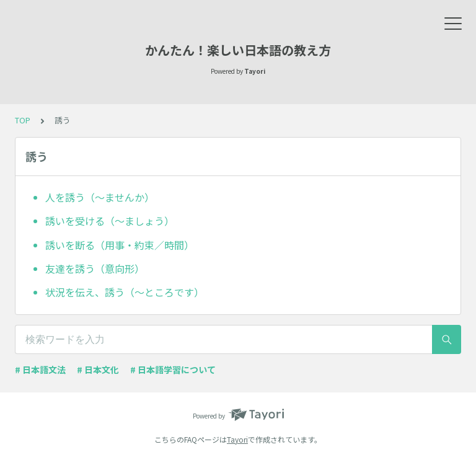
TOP (23, 120)
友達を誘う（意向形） (95, 268)
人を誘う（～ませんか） (100, 197)
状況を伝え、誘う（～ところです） (125, 292)
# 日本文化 (98, 370)
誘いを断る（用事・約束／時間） (120, 245)
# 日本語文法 (40, 370)
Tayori (237, 439)
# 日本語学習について (173, 370)
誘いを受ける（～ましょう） (110, 221)
